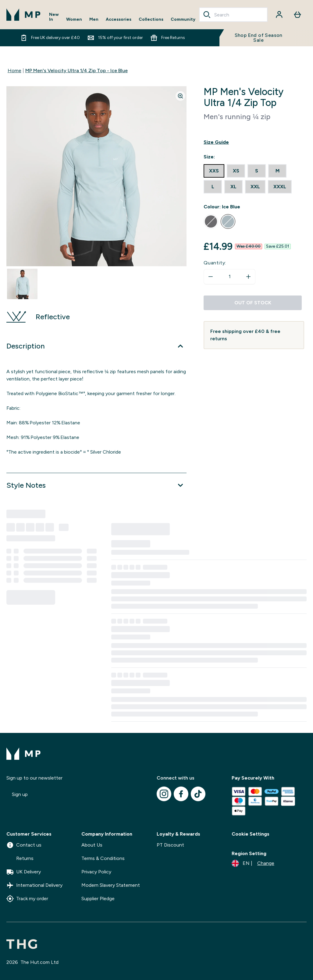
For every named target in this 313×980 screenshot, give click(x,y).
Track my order (27, 899)
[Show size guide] (254, 142)
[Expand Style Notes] (96, 485)
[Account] (279, 15)
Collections (151, 19)
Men (94, 19)
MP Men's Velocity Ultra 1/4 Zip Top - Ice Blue (76, 71)
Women (74, 19)
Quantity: (215, 263)
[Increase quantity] (248, 277)
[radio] (214, 171)
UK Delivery (24, 872)
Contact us (24, 845)
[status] (229, 277)
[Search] (207, 15)
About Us (92, 845)
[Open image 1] (22, 284)
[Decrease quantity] (211, 277)
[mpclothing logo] (23, 15)
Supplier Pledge (98, 899)
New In (54, 17)
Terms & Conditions (103, 858)
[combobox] (233, 15)
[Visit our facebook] (181, 794)
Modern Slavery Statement (111, 885)
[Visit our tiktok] (198, 794)
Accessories (119, 19)
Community (183, 19)
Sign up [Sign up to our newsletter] (20, 794)
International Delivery (34, 885)
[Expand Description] (96, 346)
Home (14, 71)
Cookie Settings (251, 834)
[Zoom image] (180, 96)
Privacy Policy (96, 872)
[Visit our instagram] (164, 794)
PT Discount (170, 845)
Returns (20, 858)
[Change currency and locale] (253, 863)
